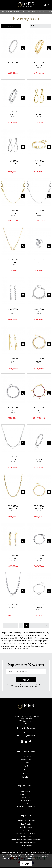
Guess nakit (26, 797)
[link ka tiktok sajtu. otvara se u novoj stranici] (30, 742)
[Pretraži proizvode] (45, 5)
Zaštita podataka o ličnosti (26, 843)
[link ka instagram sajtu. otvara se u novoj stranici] (26, 742)
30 (41, 626)
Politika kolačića (26, 846)
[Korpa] (49, 5)
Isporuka (26, 830)
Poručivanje (26, 824)
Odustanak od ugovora (26, 833)
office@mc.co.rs (28, 728)
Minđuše (26, 769)
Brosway (26, 804)
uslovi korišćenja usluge (30, 687)
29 (36, 626)
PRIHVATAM (26, 864)
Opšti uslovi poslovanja (26, 821)
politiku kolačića (29, 859)
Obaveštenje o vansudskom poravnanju (26, 840)
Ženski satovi (26, 760)
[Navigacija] (3, 5)
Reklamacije (26, 836)
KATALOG (26, 777)
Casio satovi (26, 791)
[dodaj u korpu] (23, 48)
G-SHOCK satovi (26, 794)
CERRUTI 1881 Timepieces (26, 807)
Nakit (26, 766)
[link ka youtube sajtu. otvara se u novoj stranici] (22, 742)
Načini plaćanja (26, 827)
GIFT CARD (26, 774)
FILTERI (11, 26)
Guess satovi (26, 800)
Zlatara (26, 763)
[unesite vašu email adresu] (26, 672)
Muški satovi (26, 756)
